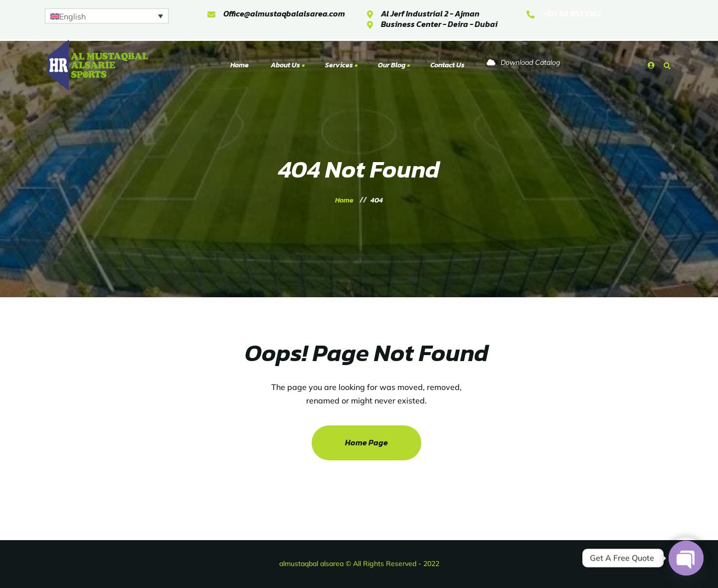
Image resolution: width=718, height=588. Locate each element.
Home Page (366, 442)
